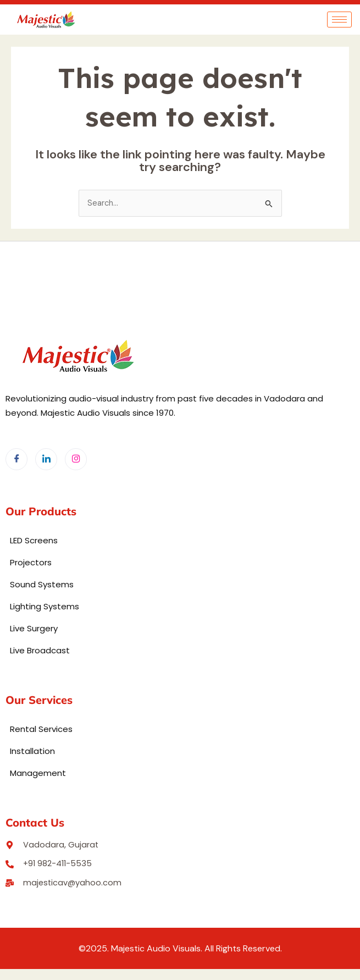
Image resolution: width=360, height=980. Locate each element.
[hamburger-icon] (339, 20)
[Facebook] (16, 459)
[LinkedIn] (46, 459)
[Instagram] (76, 459)
